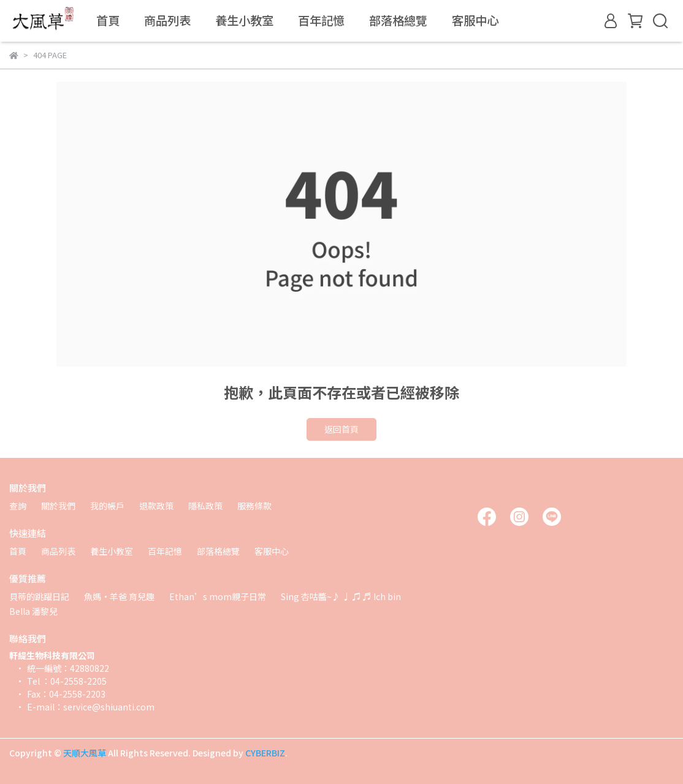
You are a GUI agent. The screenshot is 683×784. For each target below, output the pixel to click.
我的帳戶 (107, 506)
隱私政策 (205, 506)
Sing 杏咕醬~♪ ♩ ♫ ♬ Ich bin (341, 596)
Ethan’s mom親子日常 (218, 596)
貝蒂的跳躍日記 (39, 596)
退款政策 (156, 506)
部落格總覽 (398, 21)
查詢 (18, 506)
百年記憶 (321, 21)
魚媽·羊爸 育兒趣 (119, 596)
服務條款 (254, 506)
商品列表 (167, 21)
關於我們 (58, 506)
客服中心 (475, 21)
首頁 (108, 21)
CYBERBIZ (265, 753)
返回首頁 (341, 429)
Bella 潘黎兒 (33, 611)
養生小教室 (244, 21)
